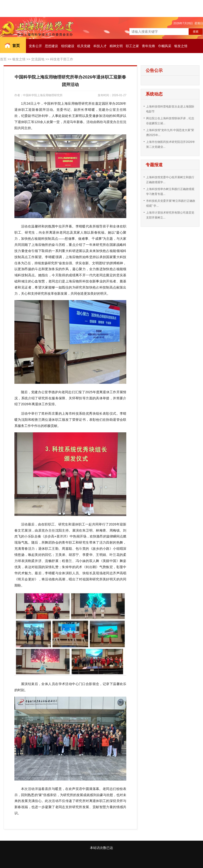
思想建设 (51, 46)
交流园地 (38, 59)
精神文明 (116, 46)
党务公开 (35, 46)
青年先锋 (148, 46)
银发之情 (181, 46)
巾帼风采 (165, 46)
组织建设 (68, 46)
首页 (16, 46)
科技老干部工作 (62, 59)
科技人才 (100, 46)
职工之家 (132, 46)
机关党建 (84, 46)
